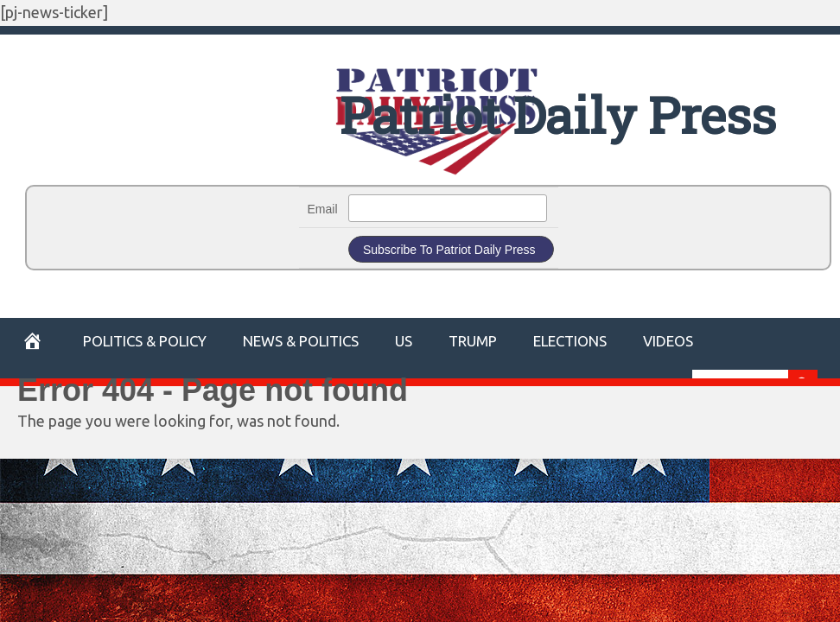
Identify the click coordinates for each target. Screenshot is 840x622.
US (404, 341)
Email (323, 209)
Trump (473, 341)
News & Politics (301, 341)
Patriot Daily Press (558, 114)
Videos (668, 341)
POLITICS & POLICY (145, 341)
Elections (570, 341)
